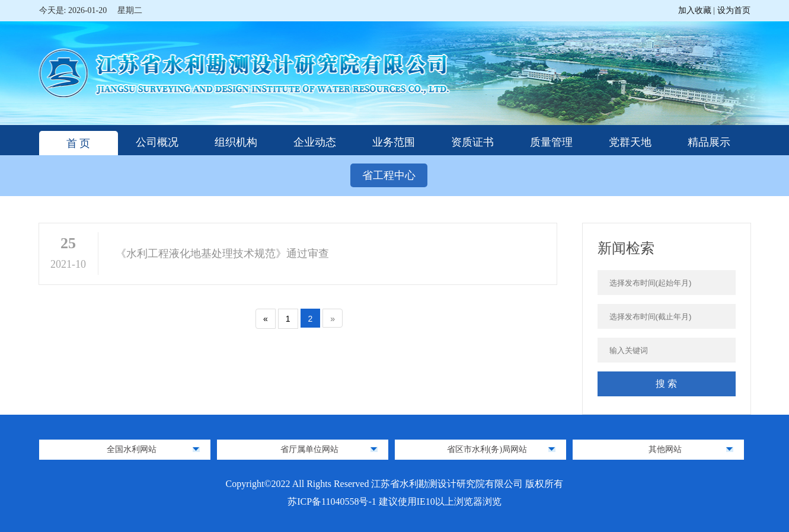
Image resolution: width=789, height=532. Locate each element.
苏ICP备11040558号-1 (333, 501)
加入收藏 (696, 10)
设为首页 (734, 10)
